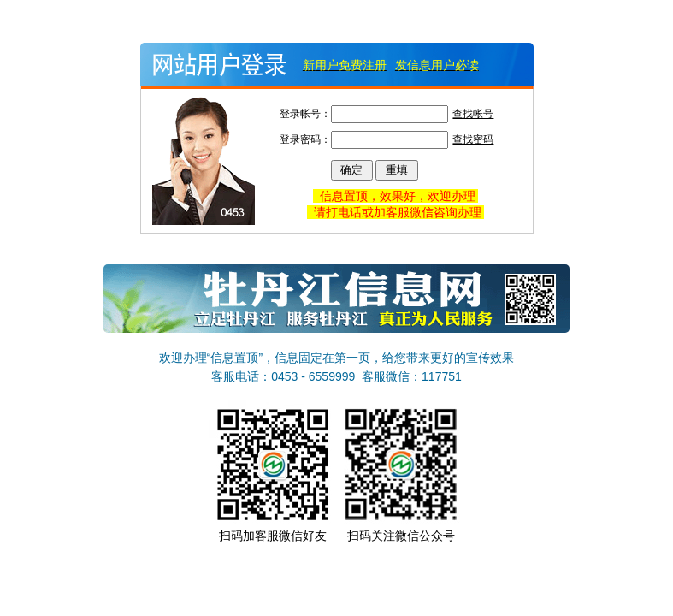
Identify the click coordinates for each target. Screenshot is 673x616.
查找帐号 (473, 114)
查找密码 (473, 139)
